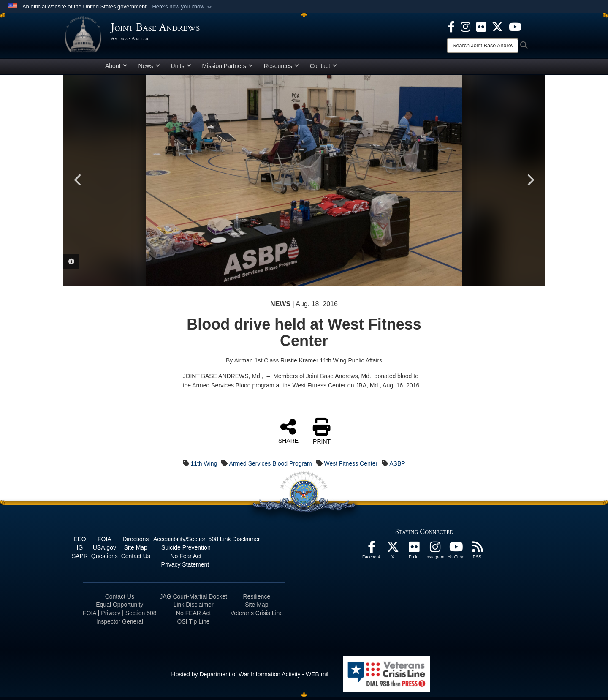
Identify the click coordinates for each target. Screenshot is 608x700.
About (116, 69)
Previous (78, 183)
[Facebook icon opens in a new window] (451, 26)
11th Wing (204, 466)
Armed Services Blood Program (271, 466)
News (149, 69)
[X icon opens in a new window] (497, 26)
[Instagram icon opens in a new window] (465, 26)
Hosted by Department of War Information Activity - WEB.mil (250, 677)
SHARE (288, 434)
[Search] (483, 46)
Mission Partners (228, 69)
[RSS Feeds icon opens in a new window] (477, 552)
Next (530, 183)
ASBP (397, 466)
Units (181, 69)
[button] (183, 7)
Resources (281, 69)
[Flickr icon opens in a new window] (481, 26)
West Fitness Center (351, 466)
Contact (323, 69)
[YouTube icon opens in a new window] (515, 26)
